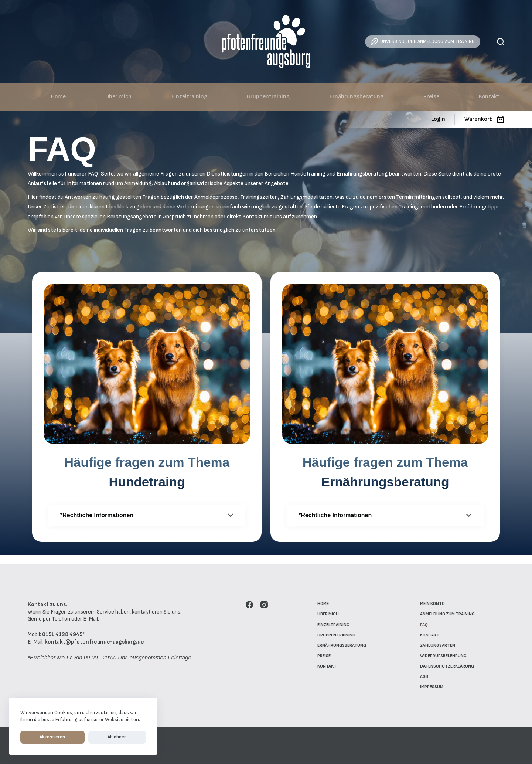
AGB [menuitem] (424, 677)
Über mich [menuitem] (118, 97)
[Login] (438, 119)
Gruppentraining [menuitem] (268, 97)
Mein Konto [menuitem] (432, 604)
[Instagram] (264, 605)
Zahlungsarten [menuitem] (438, 646)
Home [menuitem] (58, 97)
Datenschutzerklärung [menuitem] (447, 666)
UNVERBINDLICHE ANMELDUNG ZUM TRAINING (423, 42)
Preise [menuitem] (431, 97)
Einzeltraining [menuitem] (189, 97)
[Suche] (501, 42)
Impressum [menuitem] (432, 687)
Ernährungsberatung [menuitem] (357, 97)
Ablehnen (81, 737)
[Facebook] (249, 605)
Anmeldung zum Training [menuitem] (447, 614)
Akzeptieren (40, 737)
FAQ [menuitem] (424, 625)
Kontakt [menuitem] (489, 97)
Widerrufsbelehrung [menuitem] (443, 656)
